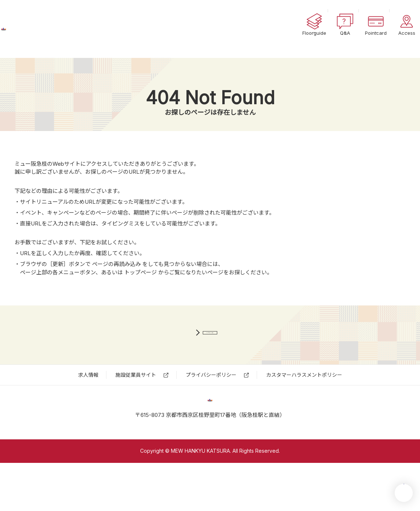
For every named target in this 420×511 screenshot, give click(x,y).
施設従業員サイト (136, 400)
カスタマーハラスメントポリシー (304, 400)
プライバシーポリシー (211, 400)
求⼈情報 (88, 400)
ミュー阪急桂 (45, 29)
